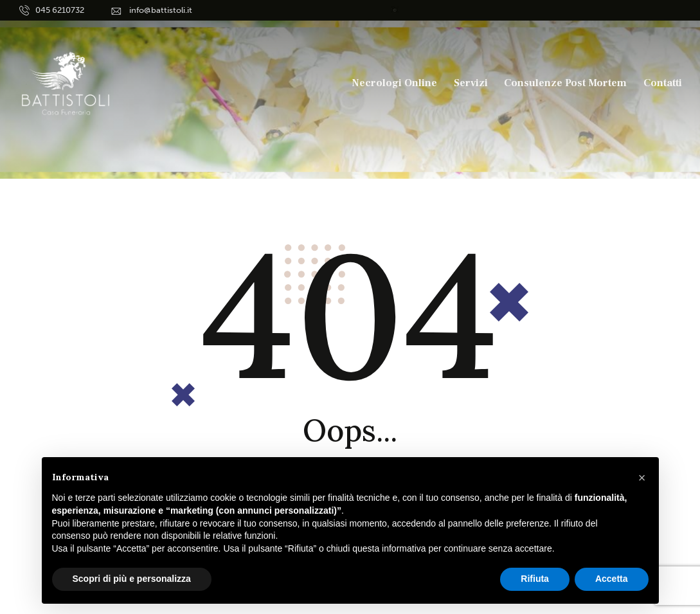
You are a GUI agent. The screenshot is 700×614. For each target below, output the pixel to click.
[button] (642, 478)
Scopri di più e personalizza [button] (132, 579)
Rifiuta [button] (535, 579)
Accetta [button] (612, 579)
